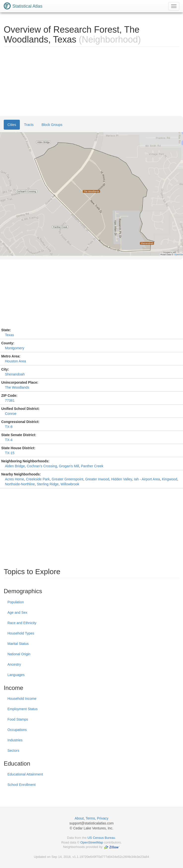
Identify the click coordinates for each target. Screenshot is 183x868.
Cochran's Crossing (42, 466)
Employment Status (22, 709)
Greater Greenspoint (67, 479)
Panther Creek (92, 466)
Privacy (103, 818)
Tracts (29, 125)
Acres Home (15, 479)
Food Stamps (18, 719)
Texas (10, 335)
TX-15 (10, 453)
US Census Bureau (101, 838)
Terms (90, 818)
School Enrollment (22, 785)
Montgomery (15, 348)
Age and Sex (17, 612)
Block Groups (52, 125)
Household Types (21, 633)
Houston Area (15, 361)
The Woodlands (17, 387)
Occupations (17, 730)
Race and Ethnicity (22, 623)
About (79, 818)
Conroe (11, 414)
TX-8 (9, 427)
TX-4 (9, 440)
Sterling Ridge (48, 484)
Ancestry (14, 664)
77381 (10, 400)
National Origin (19, 654)
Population (16, 602)
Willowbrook (70, 484)
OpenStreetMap (92, 842)
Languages (16, 675)
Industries (15, 740)
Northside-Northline (20, 484)
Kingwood (170, 479)
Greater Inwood (97, 479)
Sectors (13, 751)
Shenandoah (15, 374)
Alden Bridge (15, 466)
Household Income (22, 699)
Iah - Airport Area (147, 479)
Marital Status (18, 644)
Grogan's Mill (69, 466)
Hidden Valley (122, 479)
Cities (12, 125)
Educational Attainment (25, 774)
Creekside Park (38, 479)
